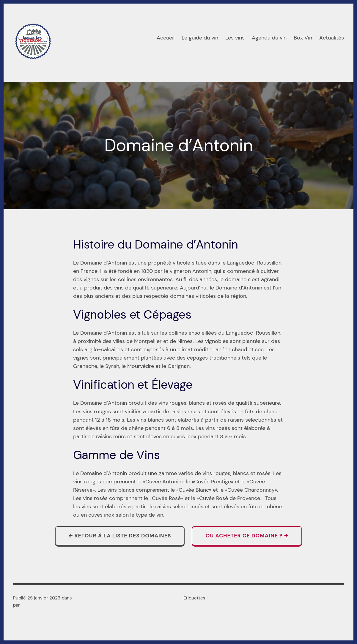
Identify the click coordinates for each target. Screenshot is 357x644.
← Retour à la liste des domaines (120, 536)
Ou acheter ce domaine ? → (247, 536)
